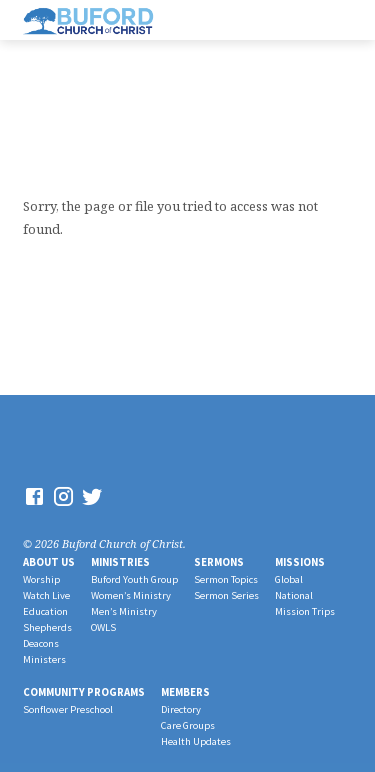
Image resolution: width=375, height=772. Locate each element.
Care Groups (188, 725)
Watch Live (46, 595)
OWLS (103, 627)
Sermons (219, 562)
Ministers (44, 659)
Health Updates (196, 741)
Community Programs (84, 692)
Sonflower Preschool (68, 709)
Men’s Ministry (124, 611)
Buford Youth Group (134, 579)
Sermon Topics (226, 579)
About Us (49, 562)
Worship (41, 579)
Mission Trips (305, 611)
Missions (300, 562)
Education (45, 611)
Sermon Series (226, 595)
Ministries (120, 562)
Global (289, 579)
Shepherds (47, 627)
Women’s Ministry (131, 595)
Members (185, 692)
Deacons (41, 643)
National (294, 595)
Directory (181, 709)
